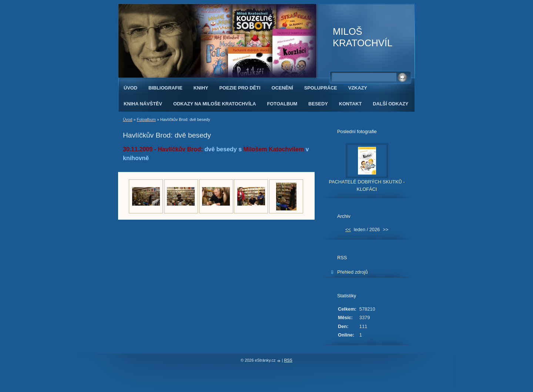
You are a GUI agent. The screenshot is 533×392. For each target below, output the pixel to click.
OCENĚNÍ (282, 88)
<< (348, 229)
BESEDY (318, 104)
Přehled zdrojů (353, 272)
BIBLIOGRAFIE (165, 88)
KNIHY (201, 88)
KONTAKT (351, 104)
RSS (288, 360)
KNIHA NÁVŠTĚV (143, 104)
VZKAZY (358, 88)
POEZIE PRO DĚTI (240, 88)
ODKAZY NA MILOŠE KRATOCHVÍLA (214, 104)
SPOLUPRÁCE (321, 88)
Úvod (130, 88)
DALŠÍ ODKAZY (390, 104)
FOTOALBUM (282, 104)
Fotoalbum (146, 119)
